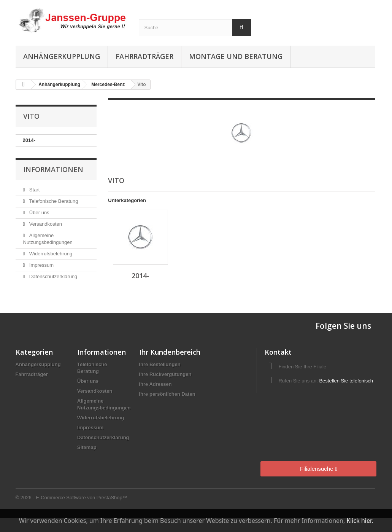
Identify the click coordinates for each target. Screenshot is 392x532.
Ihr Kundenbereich (170, 352)
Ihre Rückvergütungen (165, 374)
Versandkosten (45, 224)
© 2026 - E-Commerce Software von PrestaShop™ (71, 498)
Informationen (53, 169)
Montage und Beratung (236, 56)
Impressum (41, 265)
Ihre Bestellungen (160, 364)
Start (34, 190)
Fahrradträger (144, 56)
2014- (29, 140)
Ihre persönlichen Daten (167, 394)
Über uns (38, 213)
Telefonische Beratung (53, 201)
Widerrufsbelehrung (50, 254)
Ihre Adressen (156, 384)
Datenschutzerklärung (52, 276)
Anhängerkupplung (62, 56)
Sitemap (87, 447)
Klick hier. (360, 521)
